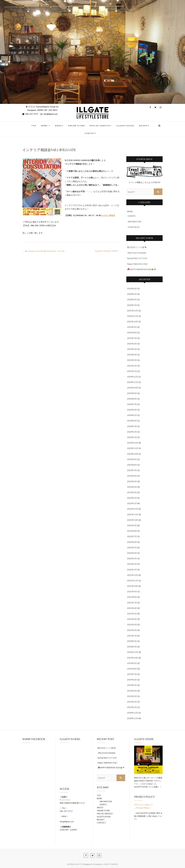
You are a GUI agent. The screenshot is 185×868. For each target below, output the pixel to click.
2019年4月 (132, 691)
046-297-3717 (30, 114)
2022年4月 (132, 553)
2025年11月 (133, 316)
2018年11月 (133, 718)
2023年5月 (132, 481)
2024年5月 (132, 415)
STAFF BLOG (134, 227)
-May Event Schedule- (137, 253)
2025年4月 (132, 355)
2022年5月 (132, 547)
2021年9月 (132, 591)
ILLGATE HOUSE (125, 126)
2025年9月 (132, 327)
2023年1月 (132, 503)
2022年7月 (132, 536)
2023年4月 (132, 487)
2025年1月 (132, 371)
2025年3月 (132, 360)
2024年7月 (132, 404)
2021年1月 (132, 636)
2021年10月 (133, 586)
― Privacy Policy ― (143, 808)
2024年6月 (132, 410)
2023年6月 (132, 476)
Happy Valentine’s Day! (137, 264)
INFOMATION (134, 222)
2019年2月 (132, 702)
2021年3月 (132, 625)
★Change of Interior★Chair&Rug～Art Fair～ (44, 251)
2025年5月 (132, 349)
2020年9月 (132, 641)
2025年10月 (133, 322)
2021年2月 (132, 630)
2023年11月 (133, 448)
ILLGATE (78, 864)
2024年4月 (132, 421)
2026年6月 (132, 288)
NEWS (44, 126)
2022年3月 (132, 558)
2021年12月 (133, 575)
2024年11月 (133, 382)
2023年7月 (132, 470)
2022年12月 (133, 509)
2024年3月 (132, 426)
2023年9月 (132, 459)
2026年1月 (132, 305)
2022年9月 (132, 525)
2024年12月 (133, 377)
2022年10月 (133, 520)
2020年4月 (132, 647)
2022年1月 (132, 570)
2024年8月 (132, 399)
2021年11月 (133, 581)
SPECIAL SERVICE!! (101, 126)
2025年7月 (132, 338)
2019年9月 (132, 663)
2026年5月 (132, 294)
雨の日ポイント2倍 (137, 247)
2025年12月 (133, 311)
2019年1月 (132, 707)
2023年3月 (132, 492)
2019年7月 (132, 674)
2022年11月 (133, 514)
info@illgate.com (49, 114)
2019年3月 (132, 696)
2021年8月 (132, 597)
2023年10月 (133, 454)
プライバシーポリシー (144, 805)
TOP (34, 126)
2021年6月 (132, 608)
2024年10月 (133, 388)
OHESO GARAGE (111, 864)
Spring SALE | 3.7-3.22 (137, 258)
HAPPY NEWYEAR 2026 (142, 269)
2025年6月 (132, 344)
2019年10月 (133, 658)
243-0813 (66, 800)
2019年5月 (132, 685)
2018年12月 (133, 713)
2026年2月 (132, 299)
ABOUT (59, 126)
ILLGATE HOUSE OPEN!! (108, 251)
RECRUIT (144, 126)
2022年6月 (132, 542)
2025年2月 (132, 366)
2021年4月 (132, 619)
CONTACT (90, 133)
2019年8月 (132, 669)
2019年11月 (133, 652)
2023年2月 (132, 498)
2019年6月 (132, 680)
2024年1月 (132, 437)
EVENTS (132, 216)
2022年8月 (132, 531)
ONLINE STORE (76, 126)
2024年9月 (132, 393)
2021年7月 (132, 603)
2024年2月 (132, 432)
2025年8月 (132, 332)
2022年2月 (132, 564)
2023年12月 (133, 443)
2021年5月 (132, 614)
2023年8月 (132, 465)
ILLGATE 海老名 (108, 215)
